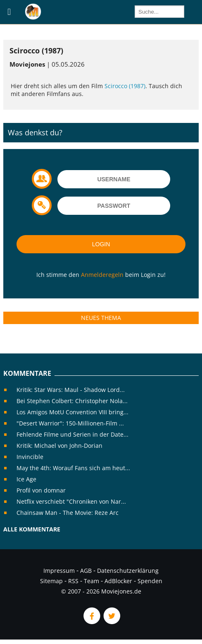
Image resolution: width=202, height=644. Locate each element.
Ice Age (26, 479)
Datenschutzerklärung (128, 571)
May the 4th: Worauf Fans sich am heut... (73, 468)
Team (91, 581)
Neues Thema (101, 318)
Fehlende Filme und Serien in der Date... (72, 434)
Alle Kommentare (32, 529)
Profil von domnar (41, 490)
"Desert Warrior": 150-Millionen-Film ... (70, 423)
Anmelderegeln (102, 275)
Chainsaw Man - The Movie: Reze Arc (68, 513)
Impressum (59, 571)
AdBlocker (118, 581)
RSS (73, 581)
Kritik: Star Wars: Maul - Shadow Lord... (71, 390)
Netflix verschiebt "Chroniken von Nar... (71, 501)
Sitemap (51, 581)
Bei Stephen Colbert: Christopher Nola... (72, 401)
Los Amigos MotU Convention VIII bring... (72, 412)
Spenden (150, 581)
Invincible (30, 457)
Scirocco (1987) (125, 86)
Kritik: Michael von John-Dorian (59, 446)
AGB (86, 571)
